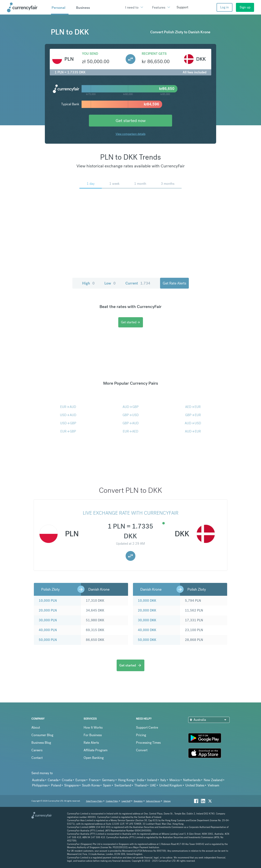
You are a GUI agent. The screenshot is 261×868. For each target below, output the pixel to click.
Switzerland (123, 785)
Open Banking (94, 758)
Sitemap (167, 801)
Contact (37, 758)
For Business (93, 735)
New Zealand (213, 780)
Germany (108, 780)
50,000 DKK (147, 640)
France (94, 780)
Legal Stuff (126, 801)
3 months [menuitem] (168, 184)
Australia (38, 780)
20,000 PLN (48, 610)
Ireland (152, 780)
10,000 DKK (147, 601)
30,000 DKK (147, 620)
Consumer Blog (42, 735)
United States (195, 785)
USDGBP (68, 423)
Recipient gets (154, 54)
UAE (153, 785)
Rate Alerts (91, 743)
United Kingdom (171, 785)
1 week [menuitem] (114, 184)
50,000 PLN (48, 640)
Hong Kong (126, 780)
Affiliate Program (96, 750)
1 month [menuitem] (140, 184)
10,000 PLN (48, 601)
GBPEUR (193, 415)
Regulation (138, 801)
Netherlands (192, 780)
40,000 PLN (48, 630)
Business (83, 8)
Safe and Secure (153, 801)
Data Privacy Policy (94, 801)
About (36, 727)
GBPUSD (131, 415)
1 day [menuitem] (91, 184)
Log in (225, 7)
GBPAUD (131, 423)
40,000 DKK (147, 630)
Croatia (67, 780)
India (140, 780)
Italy (163, 780)
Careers (37, 750)
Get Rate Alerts (174, 283)
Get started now (131, 120)
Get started (131, 322)
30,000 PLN (48, 620)
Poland (56, 785)
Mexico (175, 780)
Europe (81, 780)
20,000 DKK (147, 610)
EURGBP (68, 431)
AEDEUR (193, 407)
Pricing (141, 735)
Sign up (245, 7)
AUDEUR (193, 431)
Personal (58, 8)
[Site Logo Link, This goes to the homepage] (28, 7)
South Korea (91, 785)
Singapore (71, 785)
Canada (53, 780)
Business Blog (41, 743)
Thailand (140, 785)
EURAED (130, 431)
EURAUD (68, 407)
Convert (142, 750)
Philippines (40, 785)
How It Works (93, 727)
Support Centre (147, 727)
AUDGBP (131, 407)
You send (90, 54)
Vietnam (213, 785)
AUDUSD (193, 423)
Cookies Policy (112, 801)
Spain (107, 785)
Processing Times (148, 743)
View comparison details (130, 134)
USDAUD (68, 415)
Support (182, 7)
